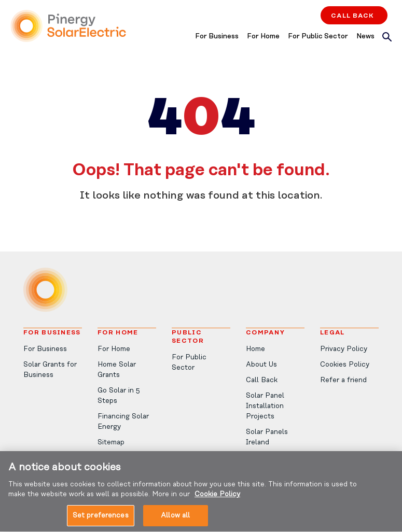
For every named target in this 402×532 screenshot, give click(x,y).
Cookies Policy (345, 365)
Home (255, 349)
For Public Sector (318, 37)
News (365, 37)
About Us (261, 365)
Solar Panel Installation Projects (265, 406)
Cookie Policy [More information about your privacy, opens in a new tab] (217, 500)
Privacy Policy (344, 349)
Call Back (352, 16)
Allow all (175, 521)
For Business (217, 37)
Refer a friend (343, 380)
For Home (263, 37)
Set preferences (101, 521)
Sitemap (111, 443)
